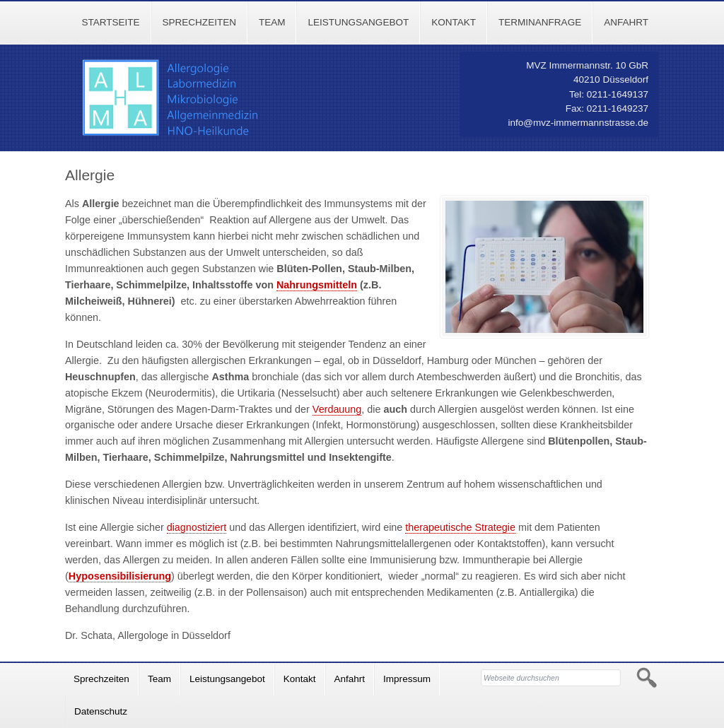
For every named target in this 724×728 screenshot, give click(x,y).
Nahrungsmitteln (317, 285)
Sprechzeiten (199, 22)
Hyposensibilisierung (120, 576)
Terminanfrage (540, 22)
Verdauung (337, 409)
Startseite (110, 22)
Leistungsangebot (358, 22)
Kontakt (454, 22)
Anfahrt (626, 22)
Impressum (407, 679)
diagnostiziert (197, 527)
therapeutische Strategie (460, 527)
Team (272, 22)
